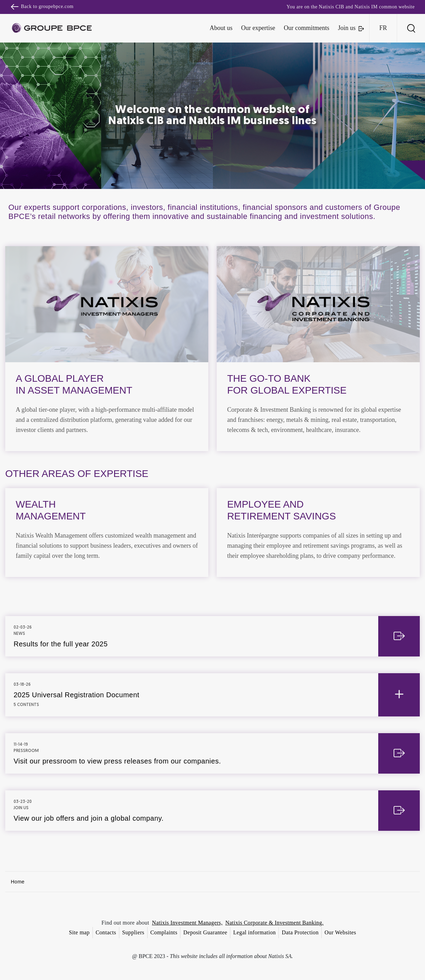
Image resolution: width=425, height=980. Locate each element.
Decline (178, 551)
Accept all (247, 551)
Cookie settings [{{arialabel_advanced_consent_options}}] (171, 428)
